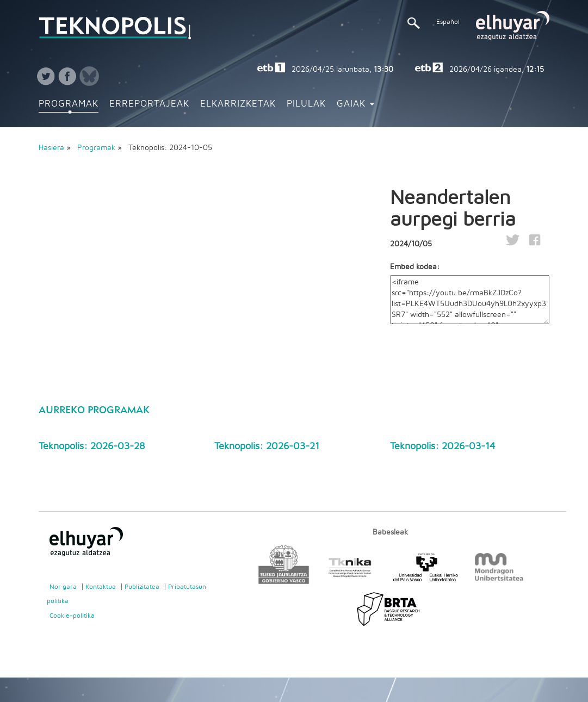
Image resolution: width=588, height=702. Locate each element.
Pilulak (306, 104)
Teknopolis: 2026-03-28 (92, 446)
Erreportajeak (149, 104)
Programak (69, 104)
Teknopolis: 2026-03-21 (267, 446)
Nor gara (63, 587)
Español (448, 22)
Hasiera (51, 148)
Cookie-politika (72, 616)
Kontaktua (101, 587)
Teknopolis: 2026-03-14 (443, 446)
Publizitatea (142, 587)
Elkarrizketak (238, 104)
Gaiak (355, 104)
